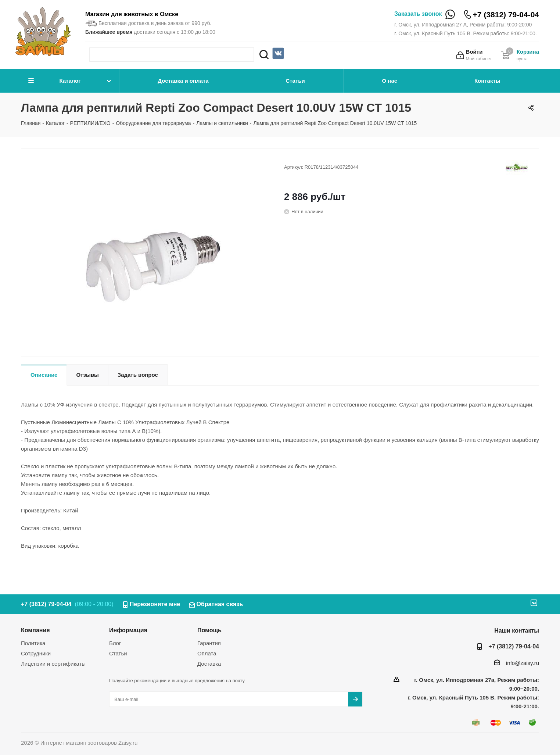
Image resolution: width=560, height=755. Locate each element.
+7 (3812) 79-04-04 (506, 15)
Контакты (487, 81)
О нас (390, 81)
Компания (35, 630)
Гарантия (209, 643)
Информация (128, 630)
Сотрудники (36, 653)
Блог (115, 643)
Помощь (209, 630)
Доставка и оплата (183, 81)
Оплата (207, 653)
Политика (33, 643)
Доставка (209, 664)
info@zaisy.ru (523, 663)
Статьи (295, 81)
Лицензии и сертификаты (53, 664)
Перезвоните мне (155, 604)
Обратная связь (220, 604)
